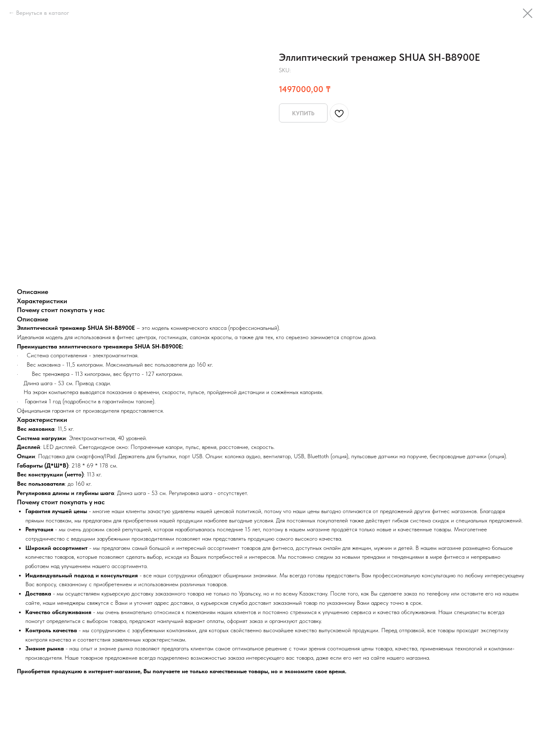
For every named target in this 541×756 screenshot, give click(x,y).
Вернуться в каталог (43, 13)
